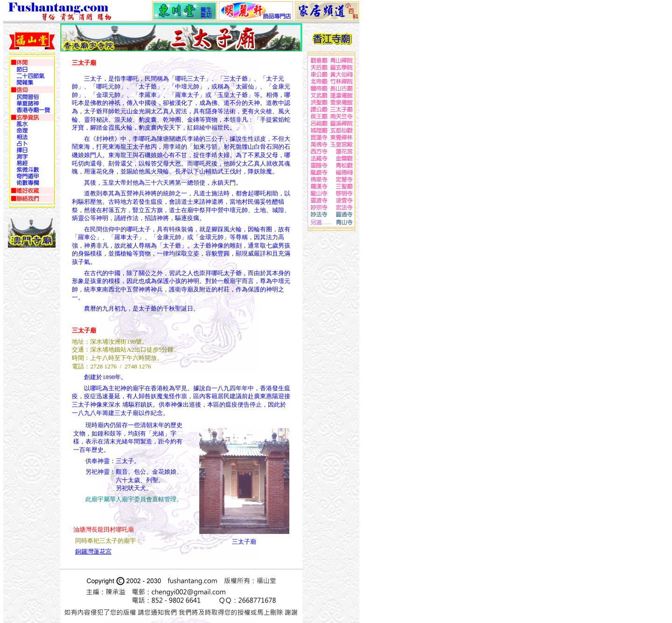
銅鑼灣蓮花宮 (93, 551)
